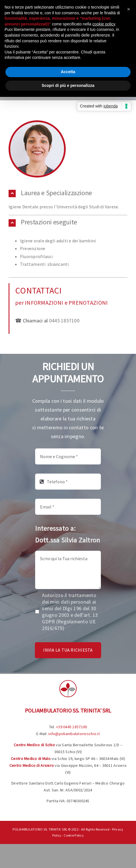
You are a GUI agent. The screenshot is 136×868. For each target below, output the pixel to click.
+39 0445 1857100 (71, 727)
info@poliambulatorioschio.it (74, 734)
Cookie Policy (74, 835)
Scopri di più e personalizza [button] (68, 85)
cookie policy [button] (104, 24)
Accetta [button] (68, 72)
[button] (68, 193)
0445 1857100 (64, 321)
